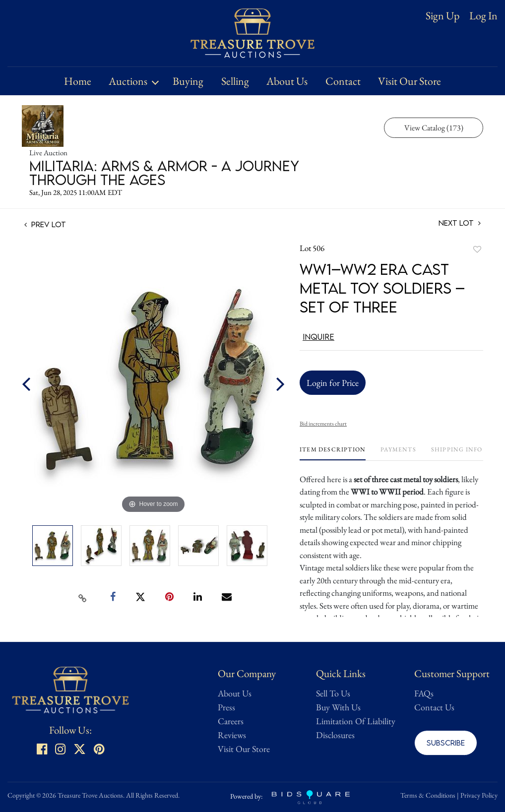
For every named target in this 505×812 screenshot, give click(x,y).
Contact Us (434, 707)
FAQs (424, 693)
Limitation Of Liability (356, 721)
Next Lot (460, 223)
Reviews (232, 735)
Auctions (128, 81)
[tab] (333, 453)
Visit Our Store (410, 81)
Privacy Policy (479, 795)
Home (78, 81)
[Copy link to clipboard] (83, 597)
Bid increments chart (323, 424)
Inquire (318, 337)
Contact (343, 81)
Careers (231, 721)
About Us (287, 81)
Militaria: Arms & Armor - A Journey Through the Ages (164, 173)
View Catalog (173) (434, 128)
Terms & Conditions (428, 795)
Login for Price (333, 383)
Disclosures (335, 735)
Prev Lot (45, 224)
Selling (235, 81)
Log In (483, 16)
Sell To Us (333, 693)
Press (226, 707)
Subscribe (446, 743)
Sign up (442, 16)
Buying (188, 81)
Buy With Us (338, 707)
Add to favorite (477, 249)
